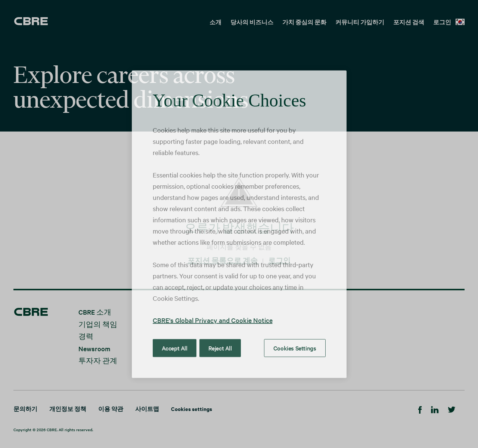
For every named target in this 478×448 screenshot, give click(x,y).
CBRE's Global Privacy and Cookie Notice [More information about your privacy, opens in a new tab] (213, 320)
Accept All (175, 347)
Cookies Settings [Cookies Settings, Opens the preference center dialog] (295, 347)
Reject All (220, 347)
